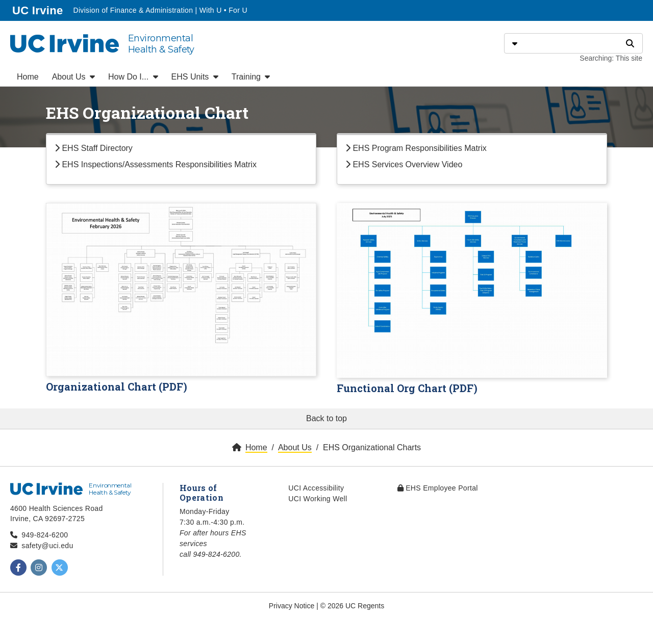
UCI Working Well (318, 499)
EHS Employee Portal (438, 488)
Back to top (326, 418)
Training (251, 77)
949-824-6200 (45, 535)
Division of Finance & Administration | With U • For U (160, 10)
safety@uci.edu (47, 546)
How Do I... (133, 77)
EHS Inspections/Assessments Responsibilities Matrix (156, 164)
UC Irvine (39, 9)
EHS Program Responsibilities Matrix (416, 148)
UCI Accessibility (316, 488)
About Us (73, 77)
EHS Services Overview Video (404, 164)
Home (28, 77)
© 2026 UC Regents (353, 606)
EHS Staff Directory (94, 148)
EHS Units (195, 77)
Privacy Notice (292, 606)
